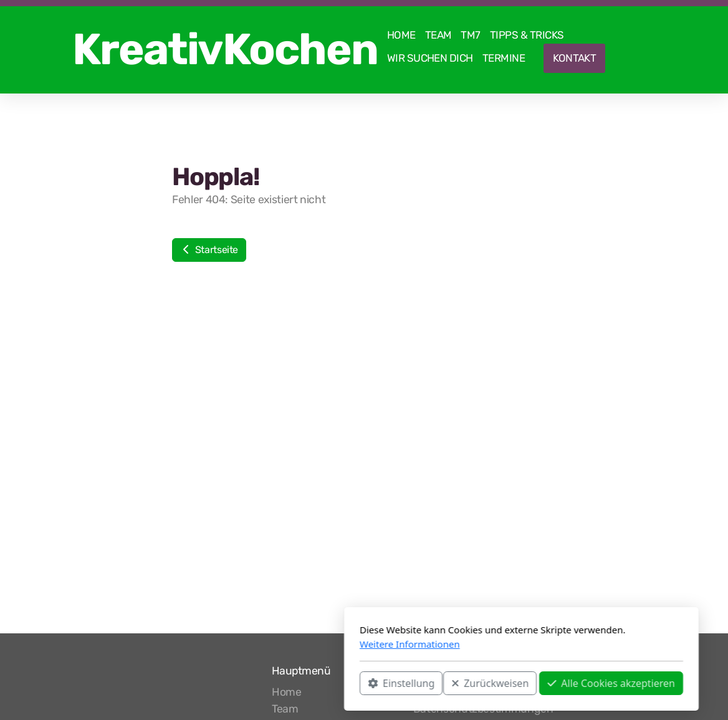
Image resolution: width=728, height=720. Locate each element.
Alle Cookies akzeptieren (454, 683)
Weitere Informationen (253, 644)
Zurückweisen (333, 683)
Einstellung (244, 683)
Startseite (209, 250)
